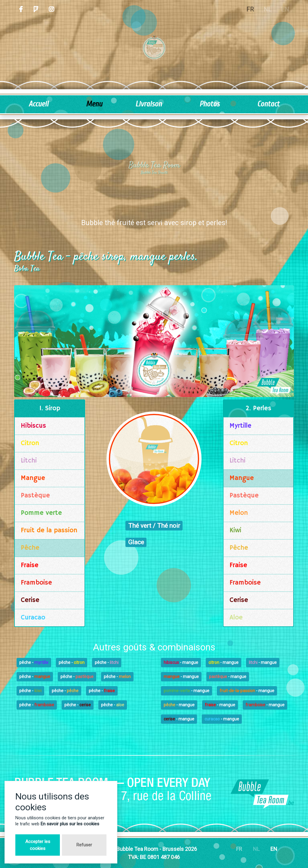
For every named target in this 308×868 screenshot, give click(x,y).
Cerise (30, 600)
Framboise (36, 583)
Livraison (149, 104)
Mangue (33, 478)
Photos (209, 104)
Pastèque (35, 496)
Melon (239, 513)
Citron (30, 443)
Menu (94, 104)
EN (274, 849)
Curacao (33, 618)
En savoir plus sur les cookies (70, 824)
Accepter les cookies (38, 845)
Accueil (38, 104)
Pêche (30, 548)
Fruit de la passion (49, 530)
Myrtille (240, 426)
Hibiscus (33, 426)
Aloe (236, 618)
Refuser (84, 845)
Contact (268, 104)
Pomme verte (41, 513)
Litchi (29, 461)
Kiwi (235, 530)
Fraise (30, 565)
